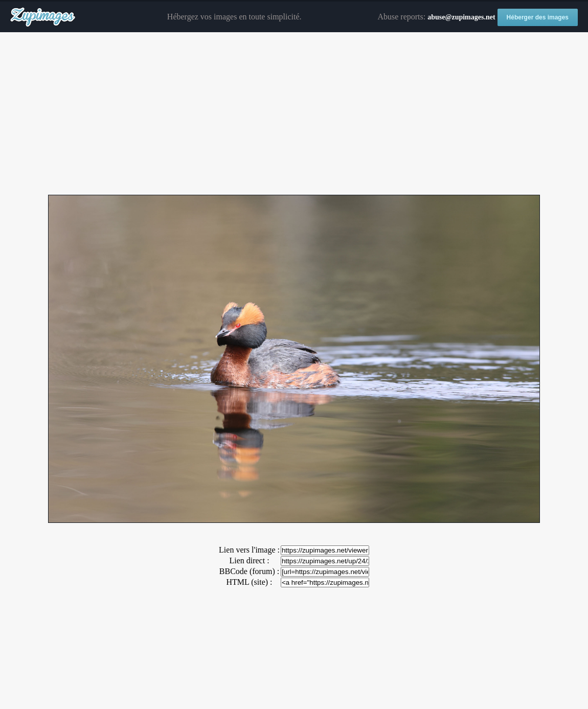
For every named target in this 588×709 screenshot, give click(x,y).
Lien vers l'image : (249, 550)
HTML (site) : (249, 582)
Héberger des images (538, 17)
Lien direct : (249, 561)
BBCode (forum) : (249, 571)
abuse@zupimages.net (461, 17)
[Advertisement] (294, 114)
